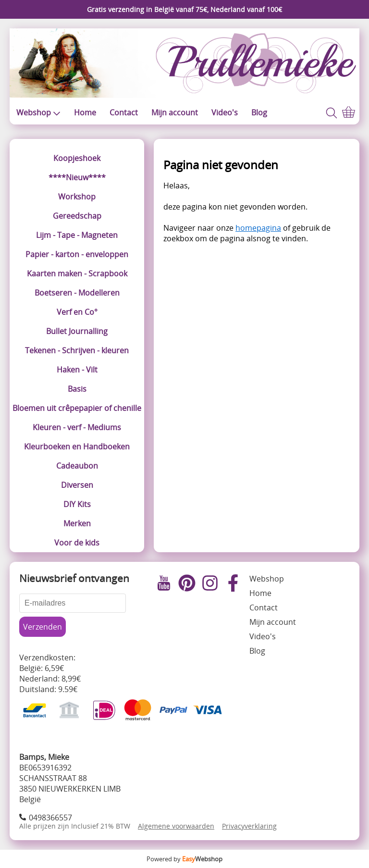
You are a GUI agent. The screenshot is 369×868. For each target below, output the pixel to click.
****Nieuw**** (77, 177)
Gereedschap (77, 216)
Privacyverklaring (249, 826)
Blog (259, 112)
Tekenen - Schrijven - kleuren (77, 350)
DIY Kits (77, 504)
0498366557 (50, 818)
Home (85, 112)
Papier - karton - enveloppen (77, 254)
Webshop (38, 112)
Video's (225, 112)
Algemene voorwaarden (176, 826)
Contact (124, 112)
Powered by (184, 859)
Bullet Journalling (77, 331)
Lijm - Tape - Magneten (77, 235)
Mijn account (175, 112)
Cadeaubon (77, 466)
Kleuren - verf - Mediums (77, 427)
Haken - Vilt (77, 370)
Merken (77, 523)
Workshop (77, 197)
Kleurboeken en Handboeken (77, 446)
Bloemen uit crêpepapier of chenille (77, 408)
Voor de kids (77, 543)
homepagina (258, 228)
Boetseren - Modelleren (77, 293)
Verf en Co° (77, 312)
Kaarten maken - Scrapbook (77, 273)
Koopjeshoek (77, 158)
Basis (77, 389)
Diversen (77, 485)
